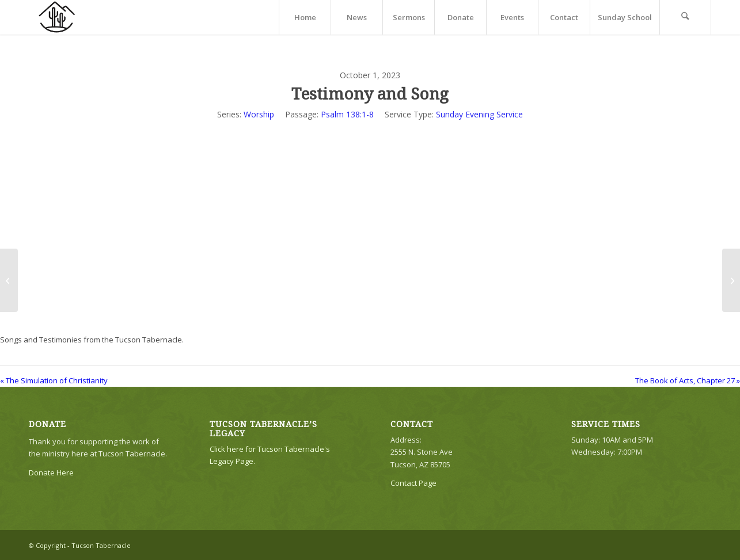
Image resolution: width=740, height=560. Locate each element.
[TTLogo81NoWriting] (56, 17)
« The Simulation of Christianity (54, 380)
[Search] (685, 17)
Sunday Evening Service (479, 114)
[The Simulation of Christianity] (9, 280)
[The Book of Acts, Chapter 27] (731, 280)
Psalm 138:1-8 (347, 114)
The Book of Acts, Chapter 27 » (688, 380)
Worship (259, 114)
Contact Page (413, 483)
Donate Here (51, 473)
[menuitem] (305, 17)
